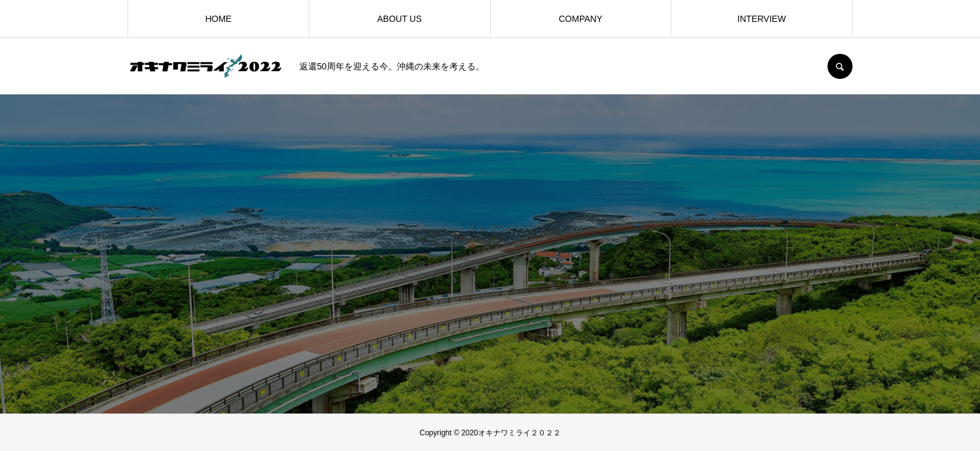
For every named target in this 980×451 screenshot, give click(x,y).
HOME (218, 19)
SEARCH (840, 66)
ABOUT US (399, 19)
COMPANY (581, 19)
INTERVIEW (762, 19)
